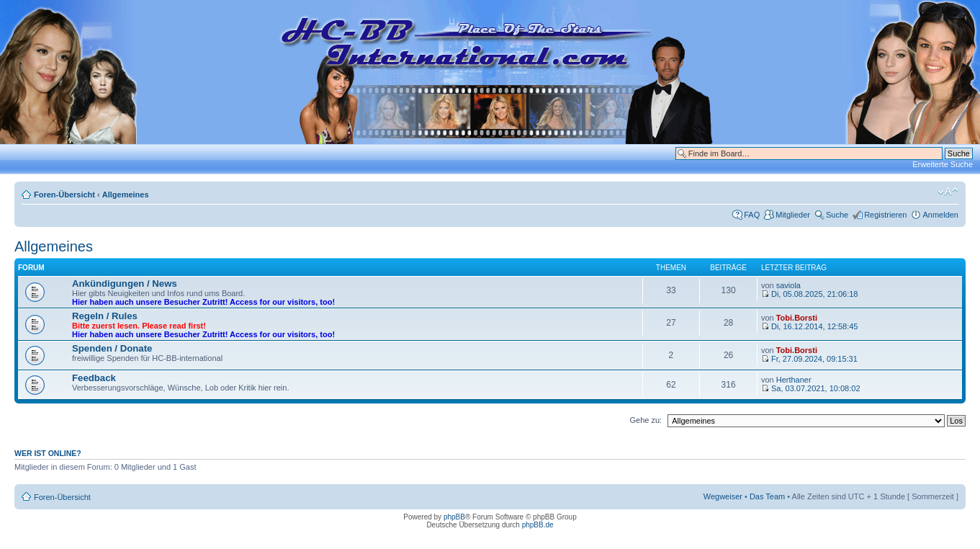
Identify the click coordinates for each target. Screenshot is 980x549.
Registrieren (885, 215)
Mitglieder (793, 215)
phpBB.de (538, 525)
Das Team (767, 496)
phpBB (454, 517)
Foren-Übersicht (64, 195)
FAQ (752, 215)
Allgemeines (126, 195)
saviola (788, 285)
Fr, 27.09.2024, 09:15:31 (809, 359)
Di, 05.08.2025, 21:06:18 (810, 294)
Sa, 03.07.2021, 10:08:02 (811, 388)
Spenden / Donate (112, 348)
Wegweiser (723, 496)
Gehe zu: (646, 420)
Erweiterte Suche (943, 164)
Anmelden (940, 215)
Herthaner (794, 380)
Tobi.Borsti (797, 318)
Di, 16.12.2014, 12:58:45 (810, 326)
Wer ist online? (48, 453)
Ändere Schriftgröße (948, 192)
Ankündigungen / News (125, 284)
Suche (837, 215)
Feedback (94, 378)
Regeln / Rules (105, 316)
